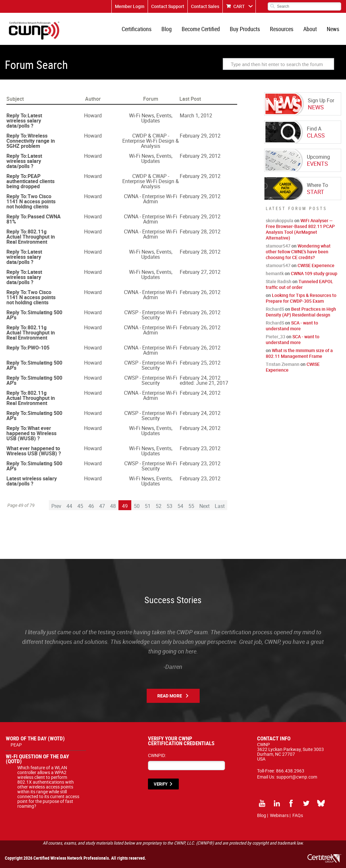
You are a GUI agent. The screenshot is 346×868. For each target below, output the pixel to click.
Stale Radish (279, 281)
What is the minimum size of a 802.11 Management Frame (299, 353)
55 (191, 506)
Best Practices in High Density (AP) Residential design (301, 312)
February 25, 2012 (200, 363)
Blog (167, 29)
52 (159, 506)
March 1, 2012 (196, 115)
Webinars (279, 815)
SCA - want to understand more (292, 326)
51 (148, 506)
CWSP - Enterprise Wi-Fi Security (151, 315)
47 (102, 506)
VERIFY (161, 784)
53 (169, 506)
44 (69, 506)
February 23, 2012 (200, 448)
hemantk (275, 273)
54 (180, 506)
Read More (170, 696)
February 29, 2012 (200, 136)
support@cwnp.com (297, 777)
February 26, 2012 (200, 292)
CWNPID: (157, 755)
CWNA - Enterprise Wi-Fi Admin (151, 199)
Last (220, 506)
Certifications (137, 29)
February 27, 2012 (200, 272)
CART (239, 6)
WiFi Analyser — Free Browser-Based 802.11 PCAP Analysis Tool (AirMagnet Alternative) (300, 229)
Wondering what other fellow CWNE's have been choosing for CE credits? (298, 252)
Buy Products (245, 29)
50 (137, 506)
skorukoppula (280, 220)
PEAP (16, 745)
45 (80, 506)
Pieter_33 (276, 337)
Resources (282, 29)
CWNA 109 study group (314, 273)
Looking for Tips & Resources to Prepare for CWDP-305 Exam (301, 298)
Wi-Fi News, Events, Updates (151, 118)
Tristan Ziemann (283, 364)
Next (204, 506)
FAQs (298, 815)
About (310, 29)
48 (113, 506)
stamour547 (278, 246)
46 (91, 506)
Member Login (130, 6)
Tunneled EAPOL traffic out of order (299, 284)
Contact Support (168, 6)
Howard (93, 115)
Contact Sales (205, 6)
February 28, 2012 (200, 232)
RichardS (275, 309)
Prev (56, 506)
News (333, 29)
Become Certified (201, 29)
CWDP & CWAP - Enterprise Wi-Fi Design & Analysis (151, 141)
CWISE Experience (316, 265)
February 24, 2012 (200, 378)
